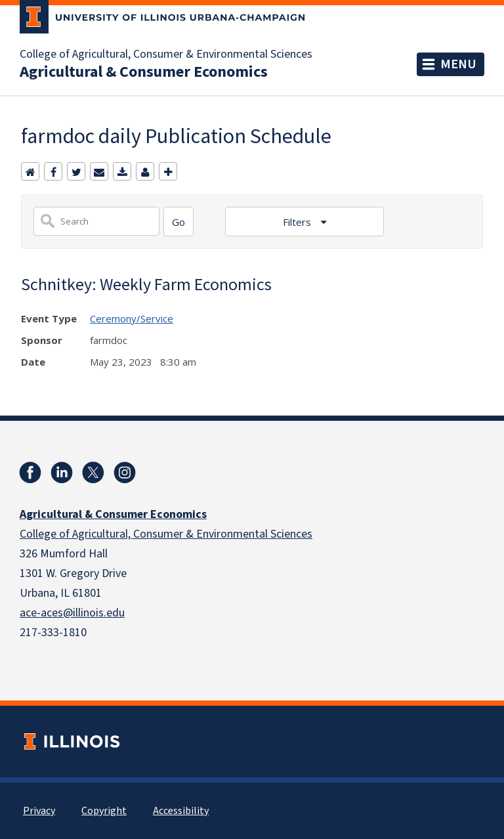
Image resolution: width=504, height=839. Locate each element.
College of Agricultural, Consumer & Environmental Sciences (166, 54)
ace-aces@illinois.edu (72, 613)
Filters (298, 222)
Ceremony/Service (132, 318)
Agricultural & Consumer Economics (144, 72)
